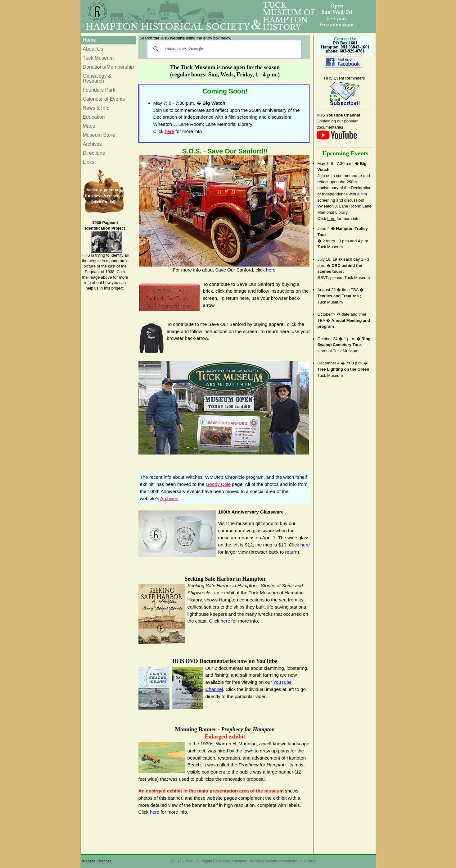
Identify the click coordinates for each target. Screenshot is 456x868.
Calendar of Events (104, 99)
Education (94, 117)
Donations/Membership (108, 67)
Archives (92, 144)
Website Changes (97, 861)
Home (90, 40)
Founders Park (99, 90)
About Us (93, 49)
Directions (94, 153)
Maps (89, 126)
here (332, 219)
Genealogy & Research (97, 78)
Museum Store (99, 135)
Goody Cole (218, 484)
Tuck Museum (98, 58)
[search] (223, 49)
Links (89, 162)
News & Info (96, 108)
